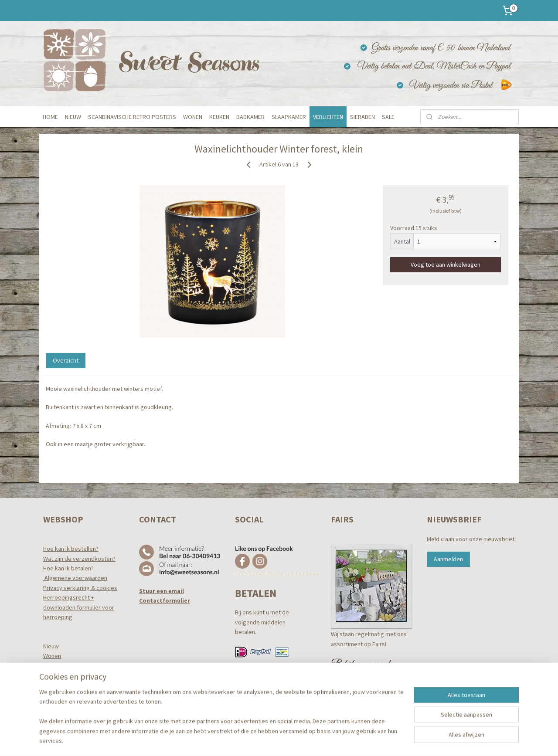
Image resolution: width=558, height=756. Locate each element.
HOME (50, 117)
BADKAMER (250, 117)
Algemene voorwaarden (75, 578)
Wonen (52, 656)
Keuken (53, 666)
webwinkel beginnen (294, 740)
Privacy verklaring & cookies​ (80, 588)
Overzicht (66, 360)
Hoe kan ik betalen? (68, 568)
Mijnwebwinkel (357, 740)
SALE (388, 117)
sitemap (253, 740)
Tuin (48, 705)
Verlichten (56, 695)
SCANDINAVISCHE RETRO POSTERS (132, 117)
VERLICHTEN (328, 117)
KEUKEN (219, 117)
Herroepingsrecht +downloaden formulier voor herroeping (79, 607)
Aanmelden (448, 559)
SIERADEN (362, 117)
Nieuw (51, 646)
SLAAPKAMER (289, 117)
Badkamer (56, 675)
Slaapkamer (59, 685)
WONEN (193, 117)
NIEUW (73, 117)
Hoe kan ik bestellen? (71, 549)
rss (268, 740)
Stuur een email (162, 591)
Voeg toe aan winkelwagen (446, 264)
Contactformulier (165, 600)
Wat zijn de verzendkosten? (79, 559)
